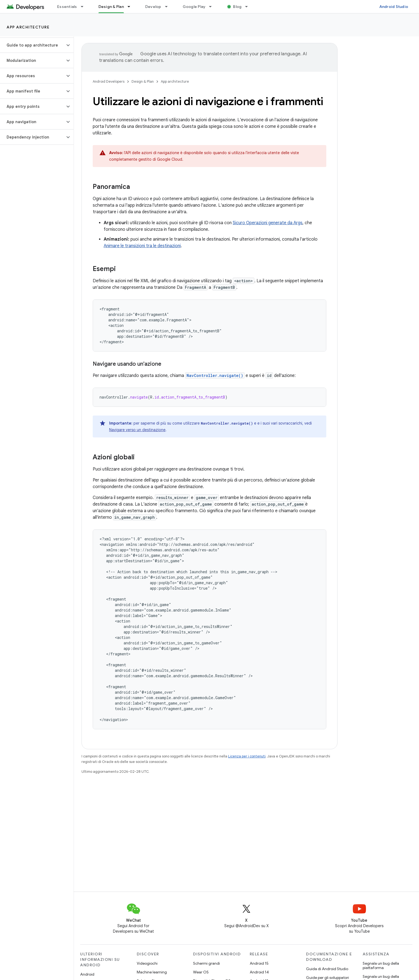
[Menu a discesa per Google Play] (213, 7)
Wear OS (201, 972)
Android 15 (259, 963)
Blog (237, 7)
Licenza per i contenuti (247, 756)
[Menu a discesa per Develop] (169, 7)
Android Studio (394, 7)
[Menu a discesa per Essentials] (85, 7)
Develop (153, 7)
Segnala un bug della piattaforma (381, 965)
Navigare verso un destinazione (137, 430)
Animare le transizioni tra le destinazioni (142, 246)
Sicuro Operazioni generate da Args (268, 223)
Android (87, 974)
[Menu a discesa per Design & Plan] (131, 7)
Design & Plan (143, 81)
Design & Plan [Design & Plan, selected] (111, 7)
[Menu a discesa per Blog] (249, 7)
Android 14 (259, 972)
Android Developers (109, 81)
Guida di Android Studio (327, 969)
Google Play (194, 7)
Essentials (67, 7)
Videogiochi (147, 963)
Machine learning (152, 972)
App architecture (28, 27)
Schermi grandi (206, 963)
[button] (32, 45)
